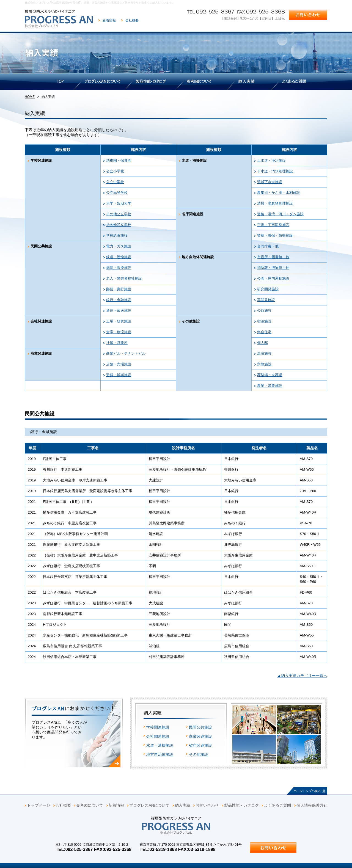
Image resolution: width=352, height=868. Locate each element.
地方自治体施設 (160, 754)
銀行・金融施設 (119, 300)
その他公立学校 (119, 214)
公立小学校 (115, 171)
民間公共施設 (200, 727)
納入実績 (183, 805)
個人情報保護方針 (312, 805)
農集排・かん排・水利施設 (279, 193)
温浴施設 (264, 353)
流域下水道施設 (270, 182)
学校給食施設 (117, 235)
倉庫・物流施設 (119, 332)
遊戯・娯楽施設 (119, 375)
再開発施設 (266, 300)
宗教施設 (264, 364)
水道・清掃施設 (160, 745)
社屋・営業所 (117, 343)
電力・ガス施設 (119, 246)
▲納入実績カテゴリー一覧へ (302, 676)
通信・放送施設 (119, 311)
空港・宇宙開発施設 (273, 225)
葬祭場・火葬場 (270, 375)
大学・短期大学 (119, 203)
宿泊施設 (264, 321)
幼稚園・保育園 (119, 160)
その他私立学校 (119, 225)
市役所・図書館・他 (273, 257)
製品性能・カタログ (241, 805)
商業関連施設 (200, 736)
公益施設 (264, 311)
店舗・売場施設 (119, 364)
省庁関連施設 (200, 745)
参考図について (90, 805)
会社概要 (132, 20)
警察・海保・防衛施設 (275, 235)
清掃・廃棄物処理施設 (275, 203)
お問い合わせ (207, 805)
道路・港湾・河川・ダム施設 (280, 214)
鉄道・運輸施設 (119, 257)
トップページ (38, 805)
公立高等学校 (117, 193)
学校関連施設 (158, 727)
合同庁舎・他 (268, 246)
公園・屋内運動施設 (273, 278)
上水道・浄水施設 (271, 160)
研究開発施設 (268, 289)
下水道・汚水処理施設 (275, 171)
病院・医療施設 (119, 268)
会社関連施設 (158, 736)
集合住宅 (264, 332)
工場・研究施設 (119, 321)
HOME (30, 97)
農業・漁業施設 (270, 386)
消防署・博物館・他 (273, 268)
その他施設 (199, 754)
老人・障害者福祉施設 (124, 278)
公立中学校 (115, 182)
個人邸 (262, 343)
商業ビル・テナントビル (126, 353)
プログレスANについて (149, 805)
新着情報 (109, 20)
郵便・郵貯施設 (119, 289)
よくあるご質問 (277, 805)
